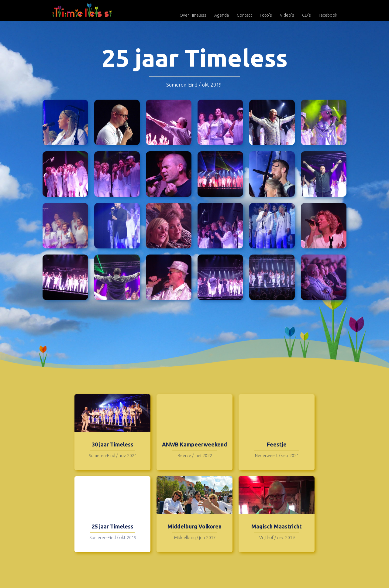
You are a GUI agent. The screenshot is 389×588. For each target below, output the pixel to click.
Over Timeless (193, 15)
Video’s (287, 15)
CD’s (306, 15)
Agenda (222, 15)
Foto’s (266, 15)
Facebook (328, 15)
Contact (244, 15)
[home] (82, 10)
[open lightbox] (65, 122)
